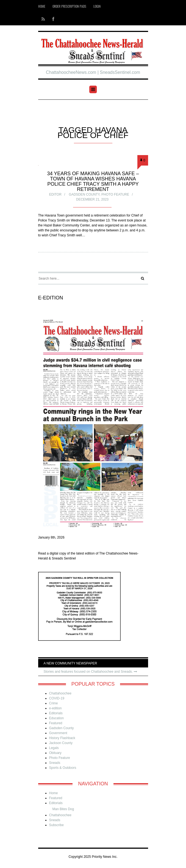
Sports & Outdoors (63, 768)
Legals (54, 748)
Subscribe (56, 825)
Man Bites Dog (63, 809)
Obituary (55, 753)
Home (42, 6)
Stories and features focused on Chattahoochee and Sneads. (90, 672)
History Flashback (62, 738)
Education (56, 718)
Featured (56, 723)
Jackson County (61, 743)
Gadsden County (84, 194)
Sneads (55, 763)
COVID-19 (57, 698)
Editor (55, 194)
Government (58, 733)
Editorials (56, 713)
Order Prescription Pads (69, 6)
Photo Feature (115, 194)
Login (97, 6)
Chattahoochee (60, 693)
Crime (54, 703)
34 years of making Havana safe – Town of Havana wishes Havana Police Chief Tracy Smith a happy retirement (93, 181)
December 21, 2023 (92, 199)
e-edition (55, 708)
